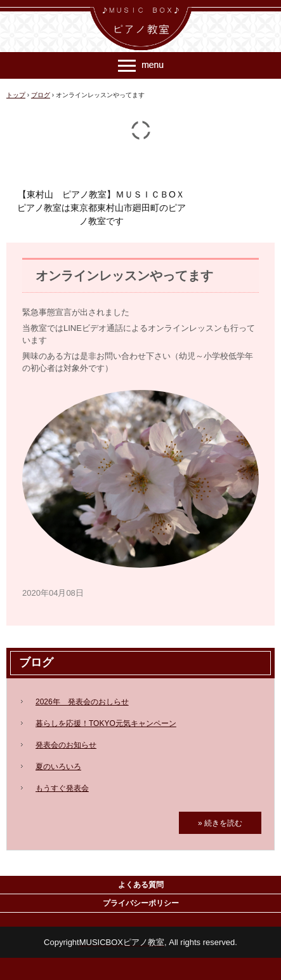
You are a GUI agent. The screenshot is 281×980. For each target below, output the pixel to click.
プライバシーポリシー (141, 903)
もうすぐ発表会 (62, 788)
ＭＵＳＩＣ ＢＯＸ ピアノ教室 (141, 11)
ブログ (41, 95)
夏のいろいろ (58, 767)
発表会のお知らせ (66, 745)
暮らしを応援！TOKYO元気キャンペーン (106, 723)
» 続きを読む (220, 823)
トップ (16, 95)
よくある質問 (141, 885)
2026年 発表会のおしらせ (82, 702)
